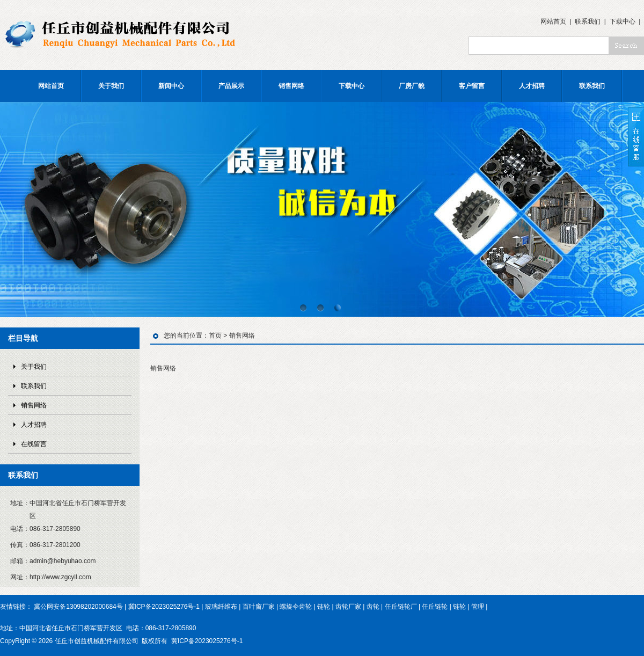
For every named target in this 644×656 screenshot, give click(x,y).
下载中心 (623, 21)
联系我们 (588, 21)
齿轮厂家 (348, 607)
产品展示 (231, 86)
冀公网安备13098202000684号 (78, 607)
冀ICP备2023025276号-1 (164, 607)
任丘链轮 (435, 607)
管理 (478, 607)
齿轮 (373, 607)
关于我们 (111, 86)
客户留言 (472, 86)
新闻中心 (171, 86)
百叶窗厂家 (259, 607)
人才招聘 (532, 86)
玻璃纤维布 (221, 607)
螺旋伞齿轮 (296, 607)
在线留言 (34, 444)
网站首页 (553, 21)
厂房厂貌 (412, 86)
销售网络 (291, 86)
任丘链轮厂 (401, 607)
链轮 (324, 607)
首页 (215, 336)
